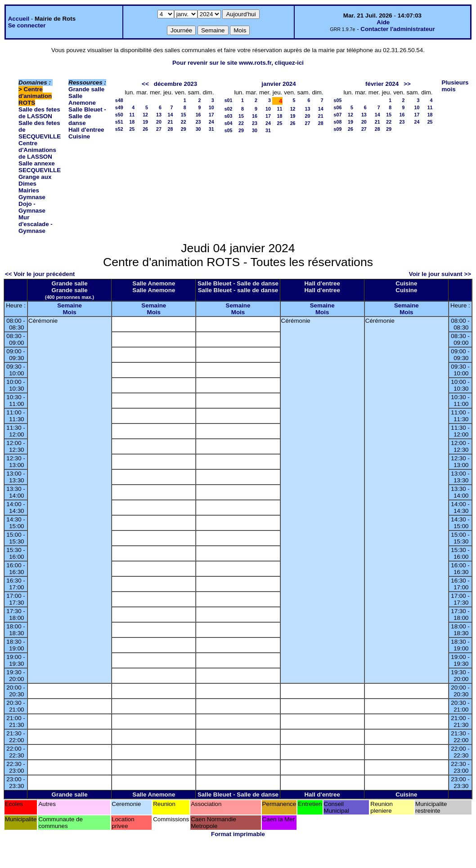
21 (171, 122)
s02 (229, 109)
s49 (119, 107)
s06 (338, 107)
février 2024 (382, 84)
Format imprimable (238, 834)
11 (132, 115)
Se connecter (27, 25)
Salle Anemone (82, 99)
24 (211, 122)
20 (159, 122)
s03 (229, 116)
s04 (229, 123)
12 (145, 115)
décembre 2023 (175, 84)
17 (211, 115)
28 (171, 129)
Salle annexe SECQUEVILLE (40, 167)
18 (132, 122)
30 (198, 129)
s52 (119, 129)
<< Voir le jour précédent (40, 274)
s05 (229, 130)
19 (145, 122)
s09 (338, 129)
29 (184, 129)
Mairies (29, 190)
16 (198, 115)
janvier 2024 (278, 84)
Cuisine (79, 136)
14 (171, 115)
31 (211, 129)
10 (211, 107)
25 (132, 129)
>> (407, 84)
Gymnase (32, 197)
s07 (338, 115)
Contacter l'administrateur (397, 29)
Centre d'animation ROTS (35, 96)
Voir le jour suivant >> (440, 274)
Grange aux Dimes (35, 180)
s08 (338, 122)
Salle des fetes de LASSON (39, 113)
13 (159, 115)
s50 (119, 115)
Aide (383, 22)
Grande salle (86, 89)
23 (198, 122)
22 (184, 122)
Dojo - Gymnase (32, 207)
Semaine (70, 305)
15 (184, 115)
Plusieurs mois (455, 86)
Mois (69, 312)
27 (159, 129)
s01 (229, 100)
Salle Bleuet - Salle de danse (87, 116)
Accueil (19, 19)
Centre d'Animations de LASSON (37, 150)
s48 (119, 100)
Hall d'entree (86, 130)
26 (145, 129)
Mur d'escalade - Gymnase (36, 224)
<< (145, 84)
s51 (119, 122)
